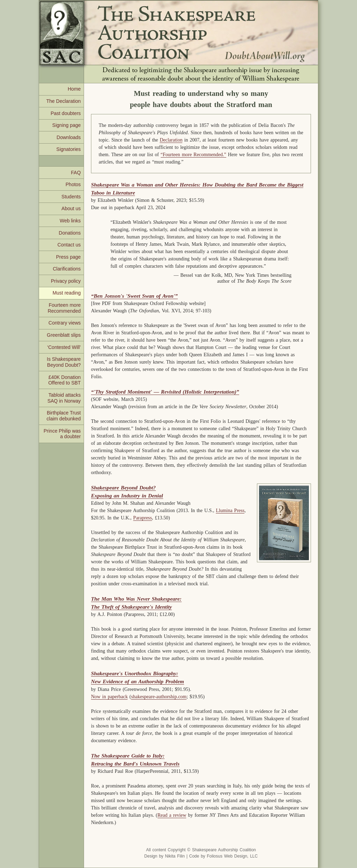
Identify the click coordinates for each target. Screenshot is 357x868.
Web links (70, 221)
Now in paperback (109, 697)
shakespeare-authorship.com (159, 697)
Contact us (69, 245)
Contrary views (65, 323)
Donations (70, 233)
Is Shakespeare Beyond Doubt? (64, 362)
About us (71, 208)
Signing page (67, 125)
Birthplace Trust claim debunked (64, 416)
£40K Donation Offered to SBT (64, 380)
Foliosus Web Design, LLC (232, 856)
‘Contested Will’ (64, 347)
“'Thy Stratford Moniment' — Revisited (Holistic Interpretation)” (165, 392)
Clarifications (67, 269)
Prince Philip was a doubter (62, 434)
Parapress (143, 518)
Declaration (171, 140)
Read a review (172, 815)
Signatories (69, 149)
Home (74, 89)
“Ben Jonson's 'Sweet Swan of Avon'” (134, 296)
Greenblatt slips (64, 335)
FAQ (76, 173)
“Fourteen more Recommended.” (193, 155)
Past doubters (66, 113)
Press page (69, 257)
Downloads (69, 137)
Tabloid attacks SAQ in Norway (64, 398)
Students (71, 197)
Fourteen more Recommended (64, 308)
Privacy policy (66, 281)
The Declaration (64, 101)
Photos (73, 184)
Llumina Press (230, 511)
